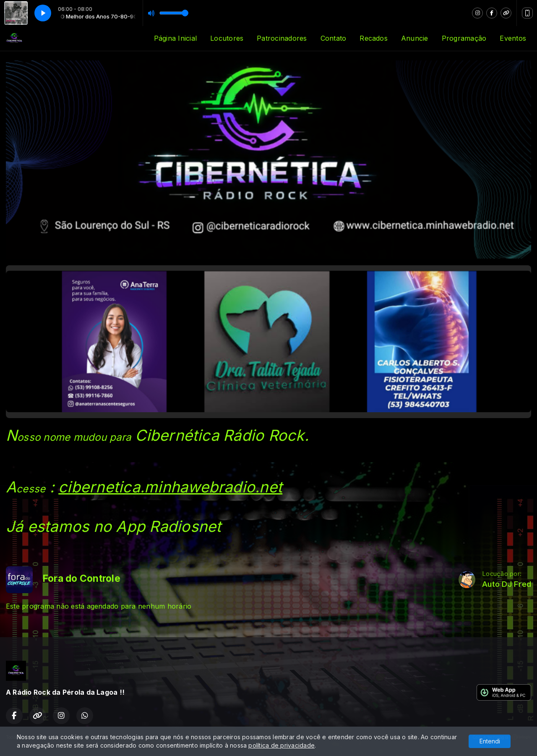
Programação (464, 38)
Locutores (227, 38)
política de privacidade (282, 745)
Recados (374, 38)
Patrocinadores (282, 38)
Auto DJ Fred (507, 584)
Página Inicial (175, 38)
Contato (334, 38)
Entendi (490, 741)
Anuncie (415, 38)
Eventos (513, 38)
